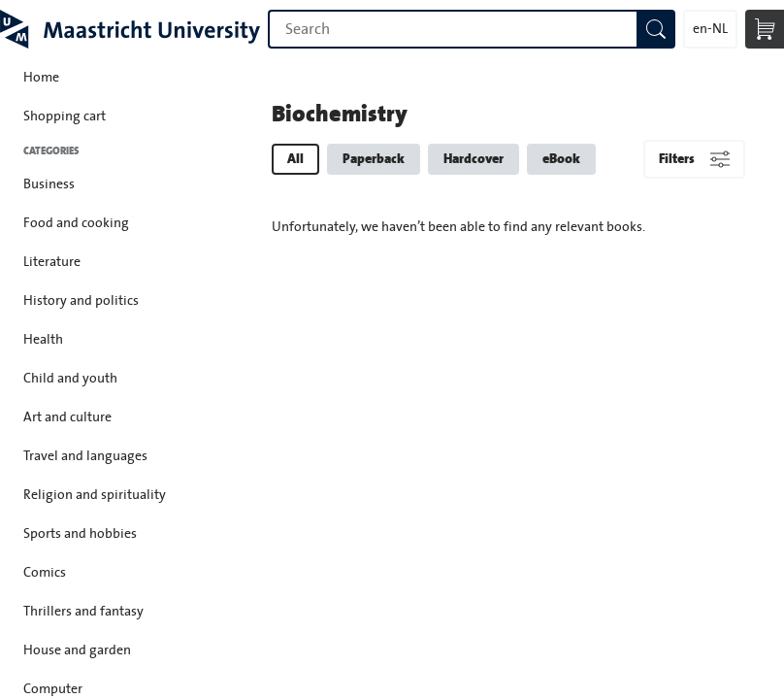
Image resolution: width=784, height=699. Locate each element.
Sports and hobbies (80, 534)
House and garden (77, 650)
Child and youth (70, 379)
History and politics (81, 301)
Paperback (374, 158)
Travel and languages (85, 456)
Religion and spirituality (95, 495)
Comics (45, 573)
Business (49, 184)
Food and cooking (76, 223)
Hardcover (474, 158)
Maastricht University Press (130, 29)
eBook (561, 158)
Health (43, 340)
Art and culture (67, 417)
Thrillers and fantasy (83, 612)
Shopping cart (65, 116)
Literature (52, 262)
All (295, 158)
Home (41, 78)
